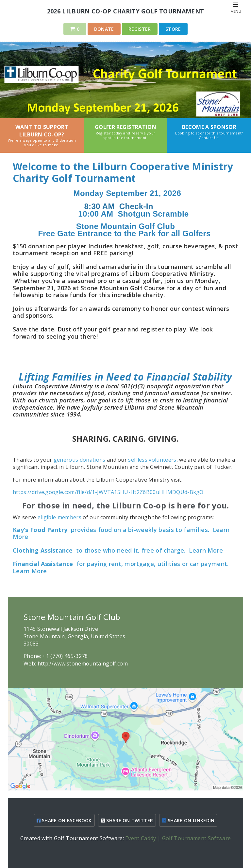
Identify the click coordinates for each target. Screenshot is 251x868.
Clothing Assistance (43, 550)
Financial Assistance (43, 564)
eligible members (59, 517)
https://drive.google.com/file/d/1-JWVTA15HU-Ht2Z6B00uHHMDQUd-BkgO (108, 492)
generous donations (80, 460)
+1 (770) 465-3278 (65, 656)
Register (140, 29)
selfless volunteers (152, 460)
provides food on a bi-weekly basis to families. (140, 530)
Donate (104, 29)
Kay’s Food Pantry (40, 530)
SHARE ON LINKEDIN (188, 820)
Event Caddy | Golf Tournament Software (178, 838)
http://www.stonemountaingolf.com (83, 664)
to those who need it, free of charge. (130, 550)
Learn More (206, 550)
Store (173, 29)
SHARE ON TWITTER (127, 820)
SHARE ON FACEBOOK (64, 820)
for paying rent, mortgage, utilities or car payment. (152, 564)
